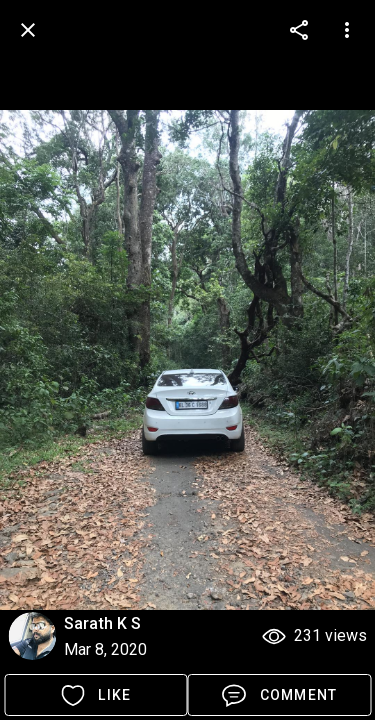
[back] (28, 30)
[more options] (299, 30)
